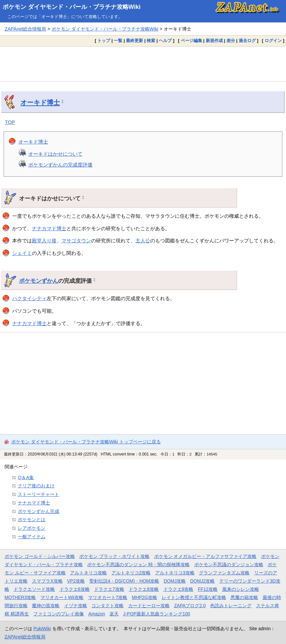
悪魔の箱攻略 (244, 597)
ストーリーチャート (38, 494)
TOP (10, 122)
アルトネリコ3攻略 (175, 573)
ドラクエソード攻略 (34, 589)
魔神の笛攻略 (46, 606)
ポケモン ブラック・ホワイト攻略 (114, 556)
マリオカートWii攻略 (62, 597)
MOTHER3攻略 (20, 597)
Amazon (97, 614)
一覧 (118, 41)
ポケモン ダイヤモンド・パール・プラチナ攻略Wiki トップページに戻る (86, 442)
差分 (231, 41)
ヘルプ (165, 41)
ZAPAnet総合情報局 (25, 29)
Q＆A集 (26, 477)
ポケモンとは (32, 520)
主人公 (143, 241)
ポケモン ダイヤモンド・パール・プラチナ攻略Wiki (72, 7)
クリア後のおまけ (36, 486)
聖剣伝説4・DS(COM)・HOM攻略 (124, 581)
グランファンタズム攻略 (224, 573)
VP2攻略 (76, 581)
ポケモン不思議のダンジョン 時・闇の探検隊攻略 (138, 565)
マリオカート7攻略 (108, 597)
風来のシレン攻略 (241, 589)
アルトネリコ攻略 (88, 573)
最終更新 (134, 41)
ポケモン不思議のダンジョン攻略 (229, 565)
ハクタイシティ (29, 298)
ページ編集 (191, 41)
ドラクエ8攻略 (144, 589)
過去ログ (247, 41)
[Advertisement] (143, 64)
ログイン (273, 41)
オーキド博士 (40, 102)
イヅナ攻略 (76, 606)
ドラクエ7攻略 (109, 589)
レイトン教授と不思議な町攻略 (194, 597)
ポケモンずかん (39, 281)
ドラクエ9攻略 (179, 589)
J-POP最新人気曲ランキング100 (156, 614)
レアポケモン (32, 528)
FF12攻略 (208, 589)
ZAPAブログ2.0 (190, 606)
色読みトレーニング (231, 606)
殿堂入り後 (44, 241)
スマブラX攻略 (47, 581)
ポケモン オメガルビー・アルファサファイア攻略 (205, 556)
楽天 (114, 614)
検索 (151, 41)
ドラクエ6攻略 (75, 589)
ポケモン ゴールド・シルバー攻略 (40, 556)
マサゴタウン (76, 241)
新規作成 (214, 41)
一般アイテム (32, 537)
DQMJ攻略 (175, 581)
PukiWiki (42, 629)
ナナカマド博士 (49, 228)
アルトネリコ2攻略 (131, 573)
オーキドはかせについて (55, 154)
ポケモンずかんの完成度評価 (60, 165)
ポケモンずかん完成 (38, 511)
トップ (104, 41)
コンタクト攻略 (107, 606)
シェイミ (22, 253)
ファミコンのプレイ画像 (59, 614)
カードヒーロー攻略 (149, 606)
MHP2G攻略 (144, 597)
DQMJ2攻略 (203, 581)
